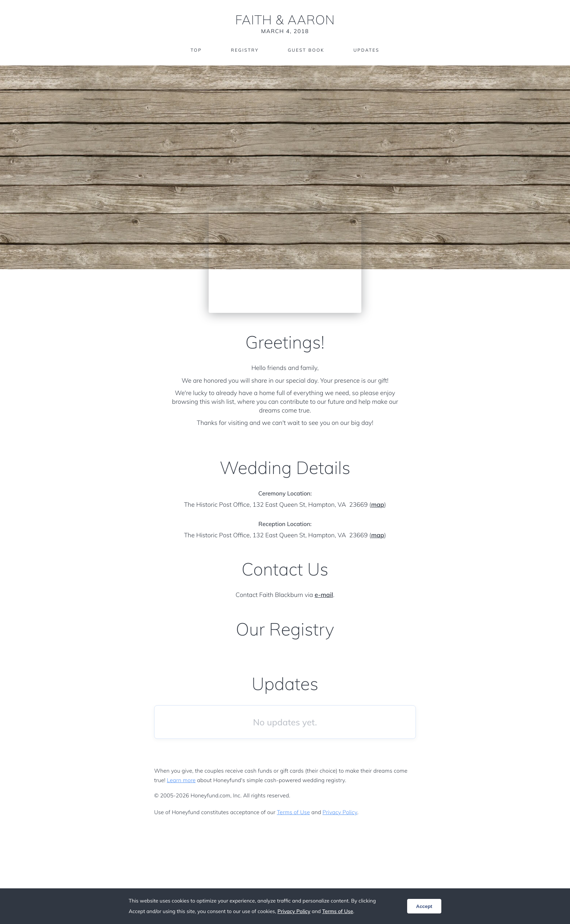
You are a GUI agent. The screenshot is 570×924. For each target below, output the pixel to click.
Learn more (181, 780)
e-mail (324, 595)
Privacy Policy (340, 812)
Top (196, 50)
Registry (245, 50)
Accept (424, 906)
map (378, 505)
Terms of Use (294, 812)
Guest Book (306, 50)
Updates (366, 50)
